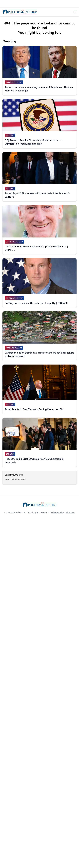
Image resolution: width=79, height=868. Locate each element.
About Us (70, 512)
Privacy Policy (57, 512)
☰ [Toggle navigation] (75, 12)
